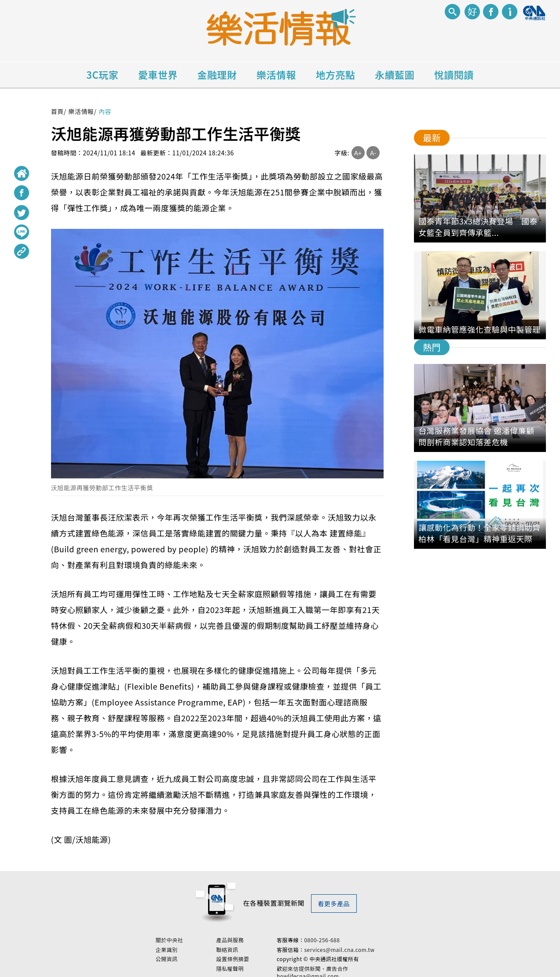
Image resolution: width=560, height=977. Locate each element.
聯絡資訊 (250, 946)
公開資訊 (190, 956)
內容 (105, 111)
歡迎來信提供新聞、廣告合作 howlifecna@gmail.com (335, 969)
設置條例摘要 (256, 956)
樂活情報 (276, 74)
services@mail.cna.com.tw (362, 946)
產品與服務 (253, 937)
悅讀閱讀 (454, 74)
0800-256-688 (345, 937)
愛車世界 (158, 74)
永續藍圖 (395, 74)
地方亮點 (336, 74)
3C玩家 (102, 74)
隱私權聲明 (253, 966)
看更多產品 (334, 904)
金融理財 (217, 74)
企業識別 (190, 946)
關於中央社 (192, 937)
